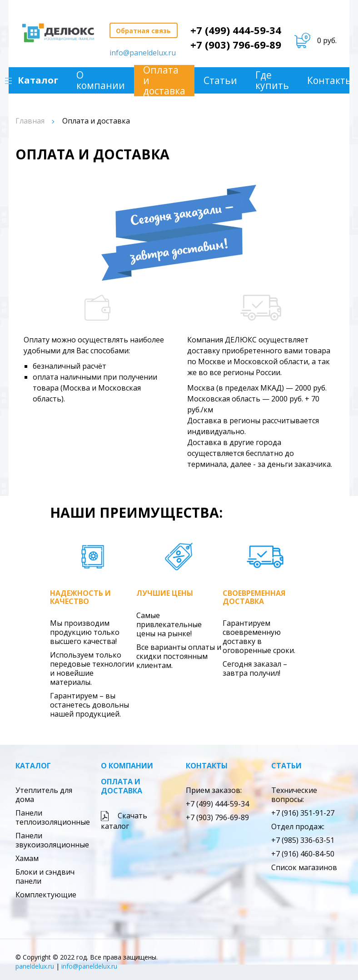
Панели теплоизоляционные (53, 817)
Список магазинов (304, 867)
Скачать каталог (124, 821)
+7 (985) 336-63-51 (303, 840)
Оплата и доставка (165, 81)
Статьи (221, 81)
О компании (101, 80)
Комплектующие (46, 895)
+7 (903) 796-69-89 (236, 45)
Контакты (207, 766)
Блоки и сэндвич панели (45, 876)
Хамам (27, 858)
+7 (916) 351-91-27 (303, 813)
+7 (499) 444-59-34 (236, 30)
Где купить (273, 80)
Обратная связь (143, 31)
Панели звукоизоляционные (52, 840)
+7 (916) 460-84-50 (303, 854)
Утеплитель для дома (44, 795)
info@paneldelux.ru (143, 53)
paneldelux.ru (35, 966)
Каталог (33, 766)
